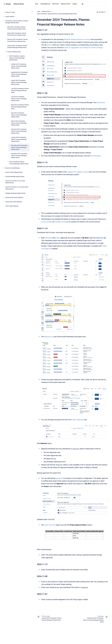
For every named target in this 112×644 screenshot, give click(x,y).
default (49, 45)
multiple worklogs (61, 222)
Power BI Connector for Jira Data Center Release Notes (17, 188)
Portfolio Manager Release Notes (15, 177)
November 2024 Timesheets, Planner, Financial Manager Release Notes (19, 147)
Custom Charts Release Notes (14, 172)
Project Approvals (78, 420)
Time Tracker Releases (12, 206)
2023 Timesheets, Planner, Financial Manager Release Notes (19, 163)
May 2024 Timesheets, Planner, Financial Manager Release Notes (20, 107)
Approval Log (49, 337)
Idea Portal (56, 4)
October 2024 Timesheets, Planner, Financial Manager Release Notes (19, 66)
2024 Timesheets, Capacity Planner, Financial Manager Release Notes (17, 58)
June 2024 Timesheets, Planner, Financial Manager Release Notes (19, 99)
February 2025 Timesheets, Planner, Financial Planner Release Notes (17, 40)
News (37, 4)
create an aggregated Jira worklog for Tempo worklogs (83, 48)
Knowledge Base (45, 4)
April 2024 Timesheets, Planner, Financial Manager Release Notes (19, 115)
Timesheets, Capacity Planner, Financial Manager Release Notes (17, 22)
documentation (95, 156)
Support (75, 4)
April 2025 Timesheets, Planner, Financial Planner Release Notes (16, 28)
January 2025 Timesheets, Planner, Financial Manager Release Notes (17, 47)
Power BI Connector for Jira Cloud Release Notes (15, 182)
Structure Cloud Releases (13, 168)
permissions (101, 103)
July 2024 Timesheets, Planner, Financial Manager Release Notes (20, 90)
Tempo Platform (10, 17)
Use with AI (102, 12)
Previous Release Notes (14, 52)
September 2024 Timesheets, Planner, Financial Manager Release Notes (20, 74)
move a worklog (47, 222)
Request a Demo (66, 4)
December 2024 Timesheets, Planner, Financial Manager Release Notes (19, 156)
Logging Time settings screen (77, 172)
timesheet (48, 238)
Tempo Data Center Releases (14, 202)
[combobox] (94, 4)
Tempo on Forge (10, 12)
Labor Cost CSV (50, 525)
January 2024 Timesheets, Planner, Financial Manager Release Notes (19, 139)
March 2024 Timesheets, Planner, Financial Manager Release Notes (19, 123)
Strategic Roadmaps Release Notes (16, 193)
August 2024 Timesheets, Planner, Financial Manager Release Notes (19, 82)
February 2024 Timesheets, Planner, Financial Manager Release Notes (19, 131)
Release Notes (19, 4)
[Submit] (83, 4)
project (58, 238)
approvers (59, 478)
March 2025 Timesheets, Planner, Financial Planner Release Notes (17, 34)
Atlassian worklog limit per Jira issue (77, 39)
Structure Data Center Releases (14, 197)
